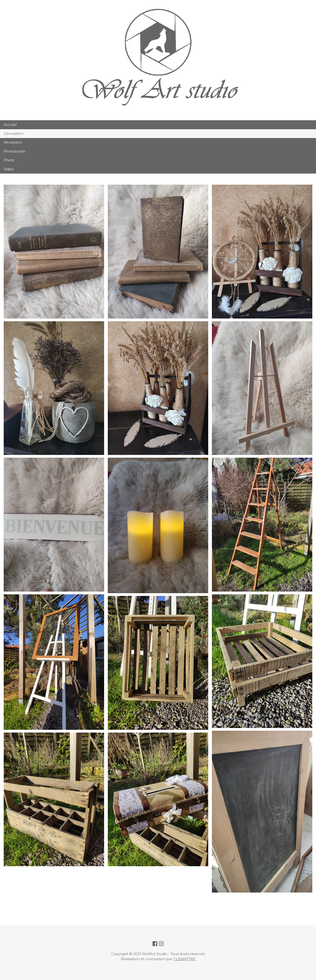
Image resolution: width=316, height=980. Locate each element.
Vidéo (9, 169)
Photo (9, 160)
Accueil (10, 125)
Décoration (14, 134)
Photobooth (15, 151)
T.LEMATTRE (184, 959)
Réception (13, 142)
